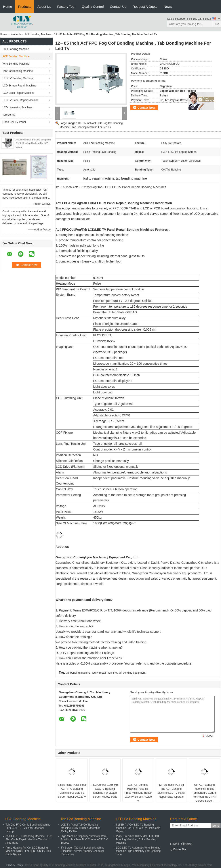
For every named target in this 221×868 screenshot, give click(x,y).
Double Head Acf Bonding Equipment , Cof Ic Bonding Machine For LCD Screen (33, 143)
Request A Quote (145, 7)
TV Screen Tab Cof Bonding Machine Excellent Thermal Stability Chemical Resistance (83, 851)
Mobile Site (178, 849)
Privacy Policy (15, 865)
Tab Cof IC (9, 115)
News (168, 7)
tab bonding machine (78, 673)
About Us (44, 7)
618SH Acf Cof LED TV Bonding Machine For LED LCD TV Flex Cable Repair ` (138, 828)
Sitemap (187, 844)
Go (217, 24)
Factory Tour (66, 7)
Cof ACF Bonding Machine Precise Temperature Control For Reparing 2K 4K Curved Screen (204, 793)
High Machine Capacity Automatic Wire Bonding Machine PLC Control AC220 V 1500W (84, 839)
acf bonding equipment (132, 673)
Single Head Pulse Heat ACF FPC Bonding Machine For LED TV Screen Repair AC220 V (72, 791)
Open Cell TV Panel (14, 122)
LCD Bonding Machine (16, 49)
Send (216, 826)
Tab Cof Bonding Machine (18, 71)
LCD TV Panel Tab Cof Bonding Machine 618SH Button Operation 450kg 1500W (81, 828)
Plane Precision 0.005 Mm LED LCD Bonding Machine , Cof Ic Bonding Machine (137, 839)
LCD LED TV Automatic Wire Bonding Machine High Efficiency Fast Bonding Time (138, 851)
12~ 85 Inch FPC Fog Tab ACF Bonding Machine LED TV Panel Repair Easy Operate (171, 791)
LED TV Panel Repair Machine (20, 100)
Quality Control (93, 7)
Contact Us (118, 7)
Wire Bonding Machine (16, 64)
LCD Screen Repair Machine (19, 86)
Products (25, 7)
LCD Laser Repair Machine (18, 93)
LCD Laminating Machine (17, 107)
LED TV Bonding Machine (18, 78)
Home (8, 7)
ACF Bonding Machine (38, 34)
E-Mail (175, 844)
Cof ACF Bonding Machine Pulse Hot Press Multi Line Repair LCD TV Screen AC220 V (138, 793)
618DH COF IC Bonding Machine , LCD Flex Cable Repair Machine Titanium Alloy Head (29, 839)
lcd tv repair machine (105, 673)
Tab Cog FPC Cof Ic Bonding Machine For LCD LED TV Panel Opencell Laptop (28, 828)
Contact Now (146, 108)
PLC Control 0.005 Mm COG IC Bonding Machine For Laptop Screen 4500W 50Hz (105, 791)
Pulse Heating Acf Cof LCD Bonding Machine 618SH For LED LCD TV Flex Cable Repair (28, 851)
